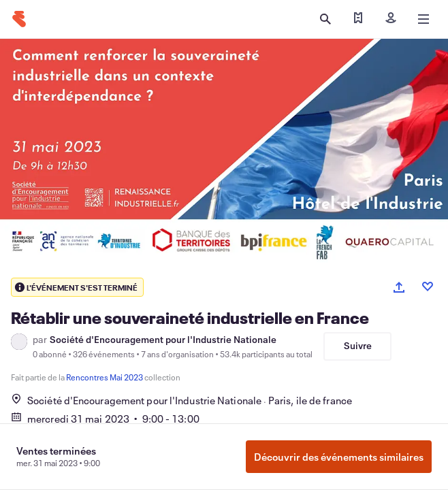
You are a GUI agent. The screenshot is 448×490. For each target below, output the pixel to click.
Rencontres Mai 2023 (105, 377)
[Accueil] (19, 19)
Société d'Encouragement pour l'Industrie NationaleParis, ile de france (181, 400)
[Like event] (428, 287)
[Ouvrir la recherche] (325, 19)
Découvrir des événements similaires (339, 457)
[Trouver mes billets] (358, 19)
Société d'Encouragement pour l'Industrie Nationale (163, 340)
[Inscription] (391, 19)
